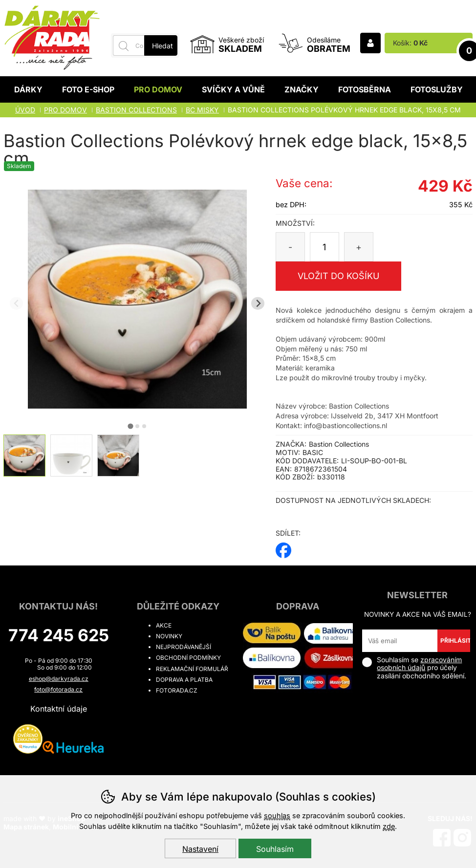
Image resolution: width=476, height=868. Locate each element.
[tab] (130, 426)
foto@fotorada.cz (58, 689)
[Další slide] (258, 303)
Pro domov (158, 89)
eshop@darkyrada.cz (59, 679)
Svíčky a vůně (233, 89)
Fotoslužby (437, 89)
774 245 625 (59, 635)
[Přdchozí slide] (16, 303)
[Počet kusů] (325, 247)
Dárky (28, 89)
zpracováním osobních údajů (419, 664)
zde (389, 826)
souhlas (277, 815)
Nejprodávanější (184, 647)
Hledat (162, 46)
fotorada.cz (177, 690)
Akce (164, 625)
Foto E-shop (88, 89)
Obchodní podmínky (188, 658)
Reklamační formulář (192, 669)
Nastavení (200, 849)
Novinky (169, 636)
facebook (283, 547)
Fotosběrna (365, 89)
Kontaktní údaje (59, 709)
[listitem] (24, 456)
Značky (302, 89)
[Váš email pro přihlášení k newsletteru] (400, 641)
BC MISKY (202, 110)
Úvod (25, 110)
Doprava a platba (184, 680)
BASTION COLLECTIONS (136, 110)
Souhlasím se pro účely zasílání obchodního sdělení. (414, 668)
